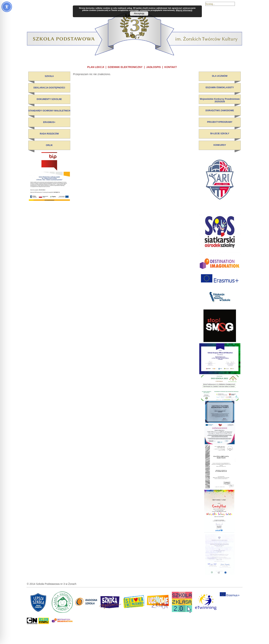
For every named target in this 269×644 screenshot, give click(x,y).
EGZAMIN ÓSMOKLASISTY (220, 88)
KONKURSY (220, 145)
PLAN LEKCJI (96, 67)
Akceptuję (139, 14)
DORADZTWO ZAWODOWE (220, 111)
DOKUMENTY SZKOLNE (49, 99)
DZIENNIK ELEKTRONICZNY (125, 67)
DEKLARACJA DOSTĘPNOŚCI (49, 88)
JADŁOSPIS (153, 67)
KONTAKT (171, 67)
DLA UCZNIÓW (220, 76)
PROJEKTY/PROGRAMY (220, 122)
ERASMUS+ (49, 122)
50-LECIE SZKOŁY (220, 134)
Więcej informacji (184, 10)
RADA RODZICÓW (49, 134)
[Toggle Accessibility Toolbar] (7, 7)
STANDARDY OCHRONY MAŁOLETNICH (49, 111)
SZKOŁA (49, 76)
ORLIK (49, 145)
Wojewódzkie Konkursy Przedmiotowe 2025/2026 (220, 100)
